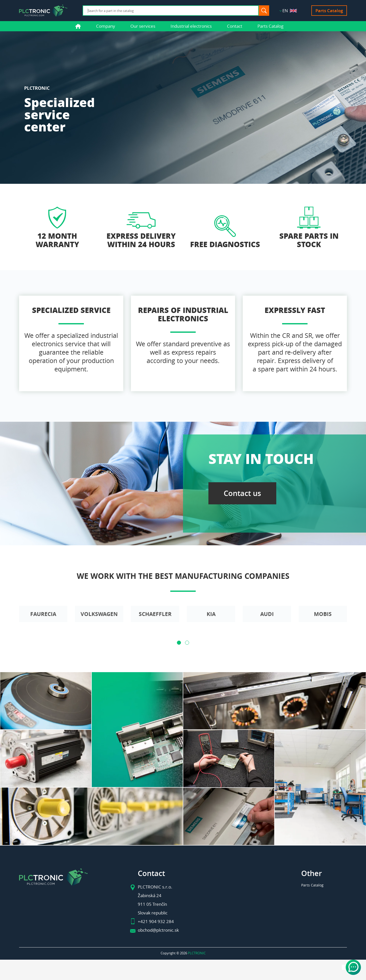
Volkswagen (99, 614)
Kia (211, 614)
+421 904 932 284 (156, 921)
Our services (143, 26)
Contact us (242, 493)
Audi (267, 614)
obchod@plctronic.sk (158, 930)
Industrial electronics (191, 26)
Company (106, 26)
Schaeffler (155, 614)
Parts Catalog (329, 11)
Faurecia (43, 614)
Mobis (323, 614)
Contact (235, 26)
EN (290, 11)
